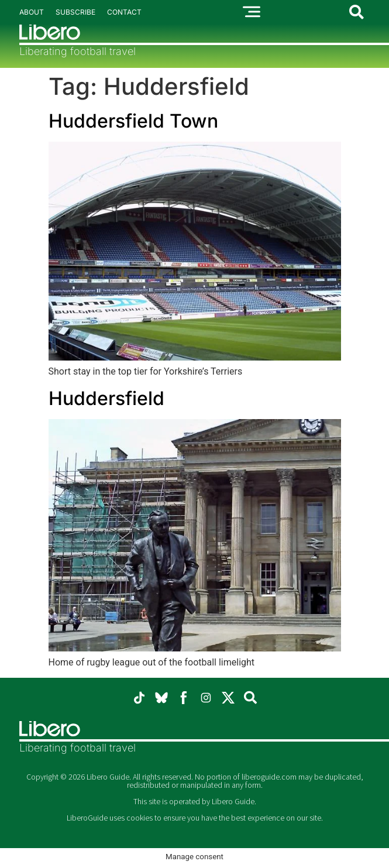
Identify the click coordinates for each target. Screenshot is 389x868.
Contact (124, 12)
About (32, 12)
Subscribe (75, 12)
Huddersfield (106, 398)
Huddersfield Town (133, 121)
